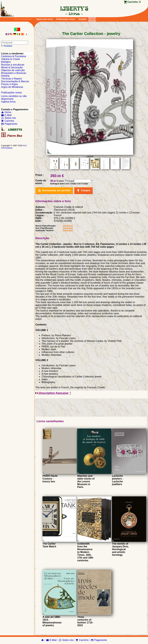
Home (6, 112)
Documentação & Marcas (15, 81)
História (5, 76)
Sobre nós (8, 118)
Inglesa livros (8, 102)
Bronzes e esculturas (13, 65)
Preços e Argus (10, 84)
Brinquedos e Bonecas (14, 73)
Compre (83, 191)
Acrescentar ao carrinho (54, 191)
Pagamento (9, 124)
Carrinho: (134, 2)
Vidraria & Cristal (10, 59)
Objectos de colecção (13, 70)
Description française (54, 393)
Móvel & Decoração (12, 67)
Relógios (6, 62)
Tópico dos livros (44, 19)
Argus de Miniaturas (12, 87)
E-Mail (6, 115)
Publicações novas (66, 19)
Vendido (82, 19)
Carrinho (8, 121)
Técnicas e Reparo (11, 79)
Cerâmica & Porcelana (13, 56)
